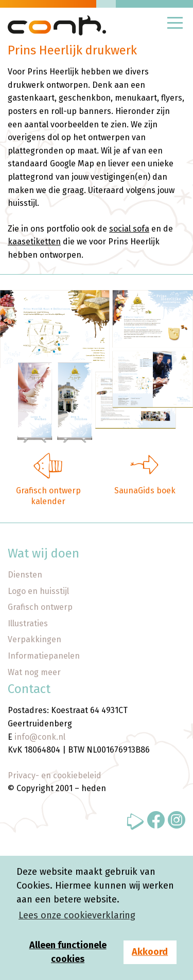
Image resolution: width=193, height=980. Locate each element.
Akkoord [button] (150, 952)
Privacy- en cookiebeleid (55, 775)
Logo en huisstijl (38, 591)
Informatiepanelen (44, 656)
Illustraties (28, 623)
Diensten (25, 575)
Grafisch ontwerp (40, 607)
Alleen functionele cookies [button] (68, 952)
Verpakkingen (34, 639)
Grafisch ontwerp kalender (48, 496)
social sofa (129, 229)
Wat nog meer (34, 672)
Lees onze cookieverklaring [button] (77, 915)
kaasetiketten (34, 242)
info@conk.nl (40, 737)
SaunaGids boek (145, 491)
